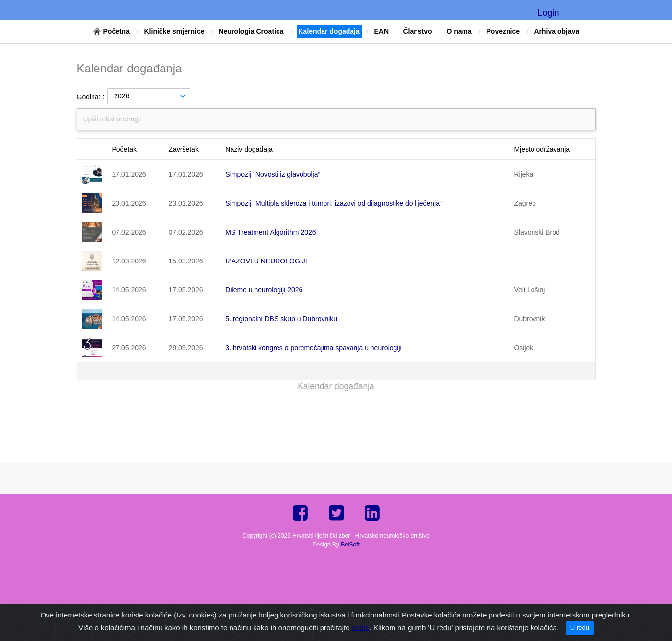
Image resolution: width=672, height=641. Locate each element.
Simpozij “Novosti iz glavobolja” (273, 174)
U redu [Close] (580, 628)
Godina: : (91, 97)
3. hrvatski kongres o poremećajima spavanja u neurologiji (313, 348)
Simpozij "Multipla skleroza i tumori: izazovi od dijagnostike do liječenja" (334, 203)
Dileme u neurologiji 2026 (264, 290)
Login (548, 13)
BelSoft (350, 545)
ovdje (361, 627)
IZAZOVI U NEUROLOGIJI (266, 261)
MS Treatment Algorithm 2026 (270, 232)
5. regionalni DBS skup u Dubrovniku (281, 319)
